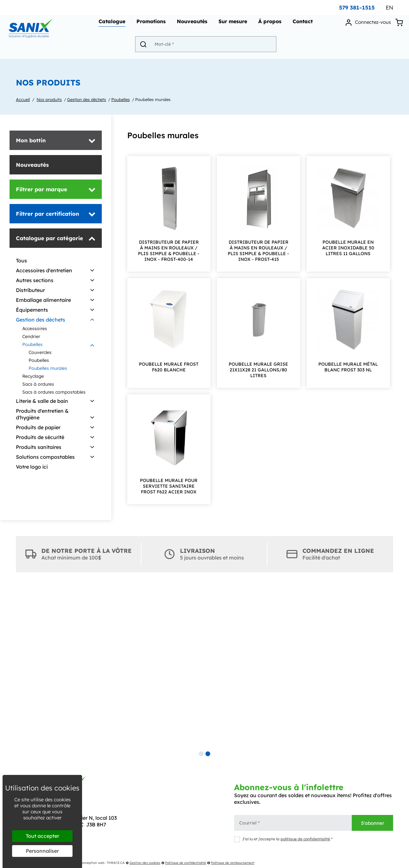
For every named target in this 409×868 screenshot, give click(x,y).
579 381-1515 (357, 7)
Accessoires (35, 329)
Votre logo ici (32, 467)
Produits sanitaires (39, 447)
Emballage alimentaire (43, 300)
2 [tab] (208, 754)
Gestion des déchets (87, 99)
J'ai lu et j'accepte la (283, 839)
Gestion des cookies (143, 863)
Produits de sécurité (40, 437)
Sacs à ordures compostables (54, 392)
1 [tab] (201, 754)
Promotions (150, 24)
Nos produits (49, 99)
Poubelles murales (153, 99)
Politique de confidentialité (184, 863)
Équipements (32, 310)
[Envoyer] (147, 47)
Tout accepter (42, 836)
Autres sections (35, 280)
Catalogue (111, 24)
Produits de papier (38, 427)
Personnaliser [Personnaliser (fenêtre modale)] (42, 851)
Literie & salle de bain (42, 401)
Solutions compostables (45, 457)
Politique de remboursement (231, 863)
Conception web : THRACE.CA (102, 863)
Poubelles (121, 99)
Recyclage (33, 376)
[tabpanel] (205, 667)
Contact (302, 24)
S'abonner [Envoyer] (373, 823)
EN (389, 7)
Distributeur (30, 290)
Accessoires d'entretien (44, 270)
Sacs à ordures (38, 384)
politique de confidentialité (305, 839)
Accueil (23, 99)
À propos (269, 24)
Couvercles (40, 352)
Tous (21, 261)
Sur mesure (232, 24)
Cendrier (31, 336)
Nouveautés (191, 24)
